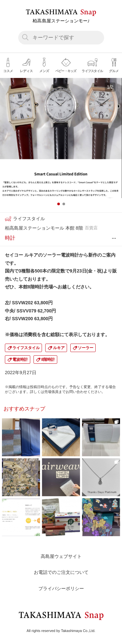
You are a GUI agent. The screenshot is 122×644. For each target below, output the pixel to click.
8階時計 (48, 360)
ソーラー (86, 348)
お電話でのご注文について (61, 572)
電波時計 (20, 360)
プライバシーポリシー (61, 588)
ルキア (59, 348)
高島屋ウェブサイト (61, 556)
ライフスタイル (26, 348)
